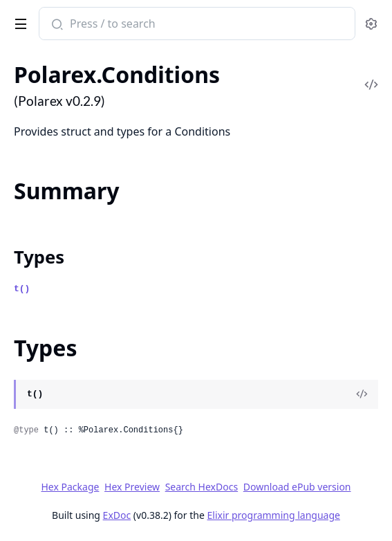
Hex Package (70, 487)
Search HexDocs (202, 487)
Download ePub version (297, 487)
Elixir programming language (274, 515)
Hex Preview (132, 487)
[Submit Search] (56, 25)
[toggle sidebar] (18, 21)
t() (22, 289)
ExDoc (117, 515)
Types (39, 257)
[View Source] (362, 394)
